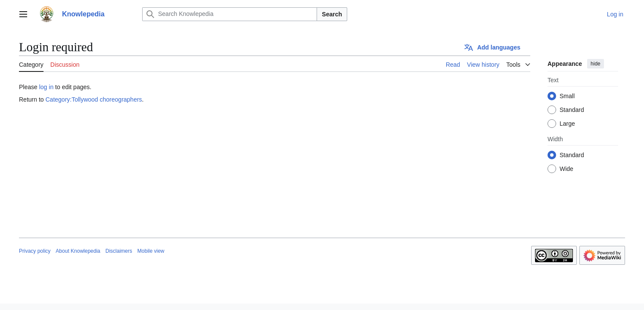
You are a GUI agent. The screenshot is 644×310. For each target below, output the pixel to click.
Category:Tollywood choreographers (93, 99)
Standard (572, 110)
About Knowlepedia (78, 251)
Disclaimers (119, 251)
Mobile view (151, 251)
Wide (566, 169)
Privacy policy (35, 251)
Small (567, 96)
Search (332, 14)
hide (596, 64)
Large (567, 124)
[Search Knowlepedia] (230, 14)
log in (46, 87)
